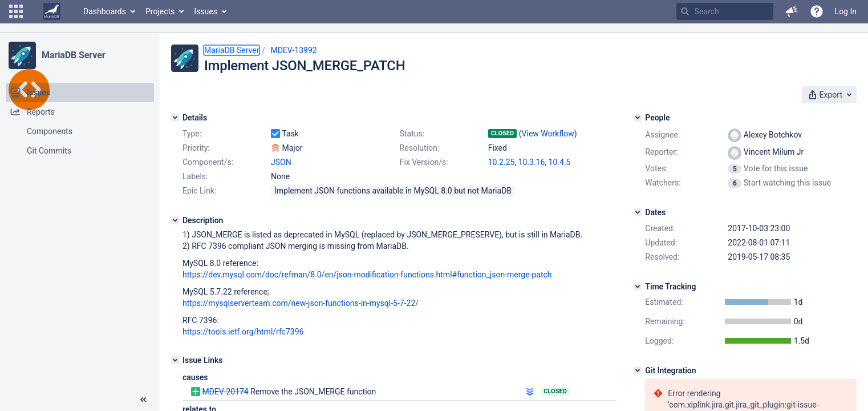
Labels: (195, 176)
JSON (281, 162)
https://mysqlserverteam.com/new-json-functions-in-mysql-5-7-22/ (301, 303)
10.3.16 (532, 162)
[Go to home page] (52, 11)
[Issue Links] (175, 360)
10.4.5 (560, 162)
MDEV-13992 (293, 50)
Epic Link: (199, 191)
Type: (192, 134)
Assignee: (662, 135)
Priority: (196, 148)
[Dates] (638, 212)
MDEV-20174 (225, 392)
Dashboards (105, 11)
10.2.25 (502, 162)
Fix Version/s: (424, 162)
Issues (206, 11)
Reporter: (661, 152)
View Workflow (548, 134)
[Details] (175, 118)
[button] (16, 11)
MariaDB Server (73, 55)
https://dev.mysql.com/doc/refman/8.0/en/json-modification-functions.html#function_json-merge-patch (367, 275)
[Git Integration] (638, 370)
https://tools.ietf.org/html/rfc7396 (243, 332)
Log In (846, 11)
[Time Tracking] (638, 287)
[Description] (175, 220)
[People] (638, 118)
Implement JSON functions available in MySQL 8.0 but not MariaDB (393, 191)
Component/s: (208, 162)
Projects (160, 11)
